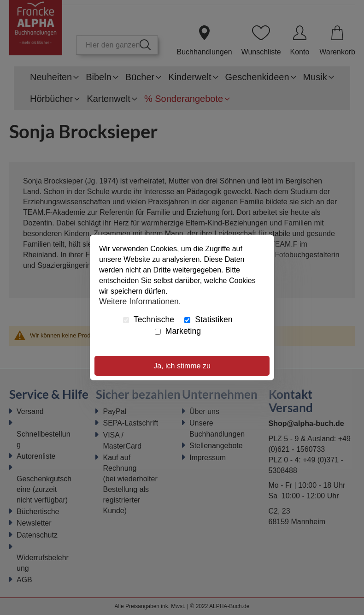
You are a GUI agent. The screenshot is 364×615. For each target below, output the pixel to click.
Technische (149, 319)
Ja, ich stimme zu (182, 366)
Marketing (178, 331)
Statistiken (208, 319)
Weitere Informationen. (140, 301)
